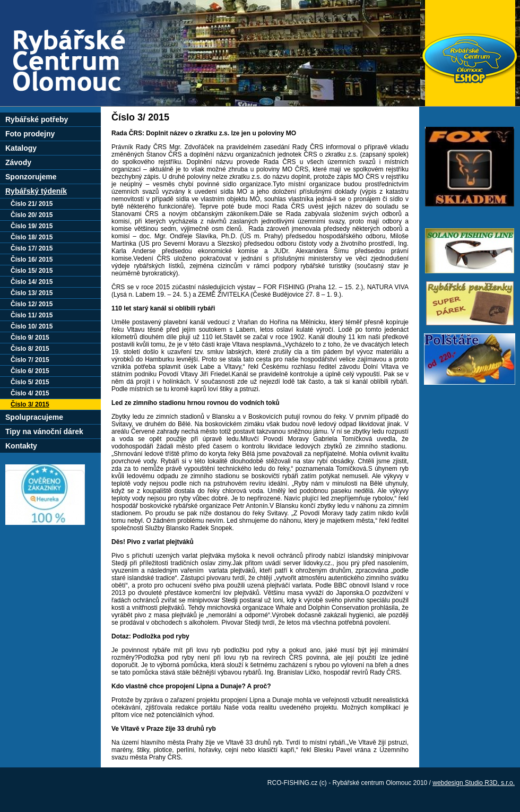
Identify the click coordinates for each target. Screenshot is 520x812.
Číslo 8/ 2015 (30, 349)
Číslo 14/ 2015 (32, 282)
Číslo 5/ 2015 (30, 382)
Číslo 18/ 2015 (32, 237)
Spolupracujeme (34, 417)
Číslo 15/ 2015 (32, 271)
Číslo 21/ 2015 (32, 204)
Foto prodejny (30, 134)
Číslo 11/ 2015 (32, 315)
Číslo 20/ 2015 (32, 215)
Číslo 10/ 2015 (32, 326)
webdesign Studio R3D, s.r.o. (474, 783)
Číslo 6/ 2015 (30, 371)
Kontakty (21, 446)
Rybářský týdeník (36, 191)
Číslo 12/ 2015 (32, 304)
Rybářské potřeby (37, 119)
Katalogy (21, 148)
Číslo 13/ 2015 (32, 293)
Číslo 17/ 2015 (32, 248)
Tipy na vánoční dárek (44, 431)
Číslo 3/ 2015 (30, 404)
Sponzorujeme (31, 177)
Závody (18, 162)
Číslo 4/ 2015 (30, 393)
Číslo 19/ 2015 (32, 226)
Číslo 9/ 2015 (30, 338)
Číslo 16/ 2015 (32, 260)
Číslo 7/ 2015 (30, 360)
